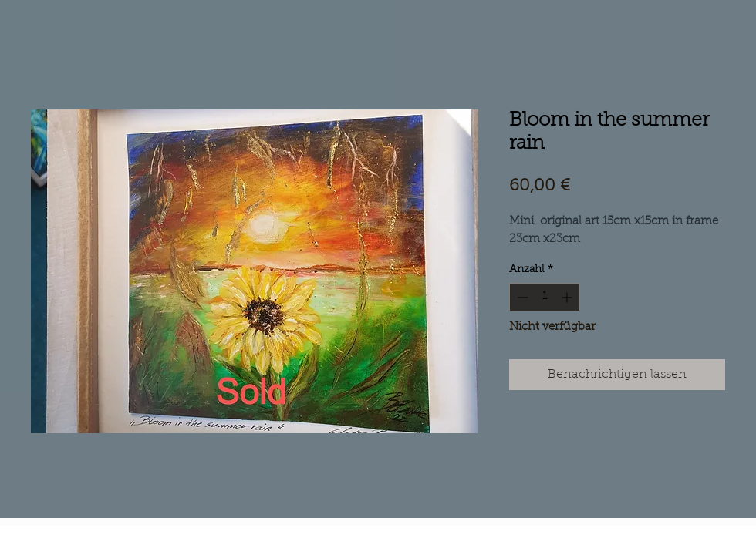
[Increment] (568, 297)
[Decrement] (521, 297)
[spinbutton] (545, 297)
